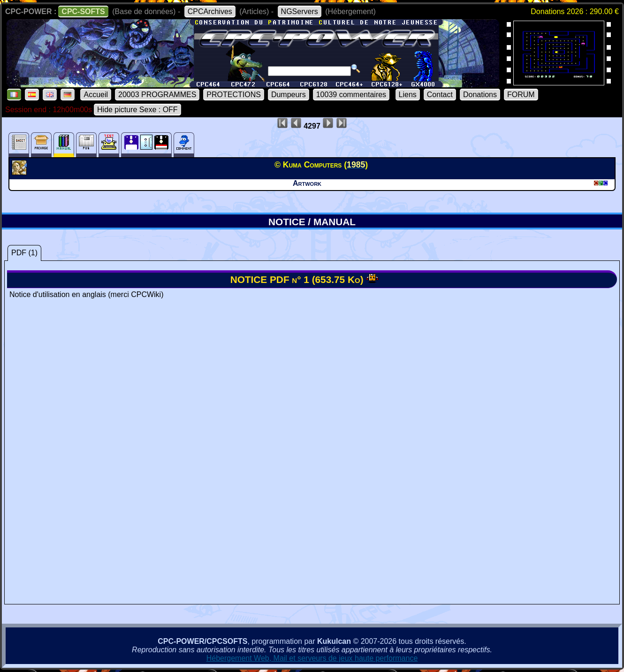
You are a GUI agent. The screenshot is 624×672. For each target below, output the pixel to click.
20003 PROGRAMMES (157, 95)
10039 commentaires (351, 95)
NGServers (300, 11)
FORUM (521, 95)
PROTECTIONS (234, 95)
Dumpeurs (289, 95)
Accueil (96, 95)
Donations (480, 95)
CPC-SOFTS (83, 11)
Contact (440, 95)
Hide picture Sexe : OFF (137, 110)
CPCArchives (210, 11)
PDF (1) (24, 253)
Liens (408, 95)
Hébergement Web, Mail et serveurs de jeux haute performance (312, 658)
